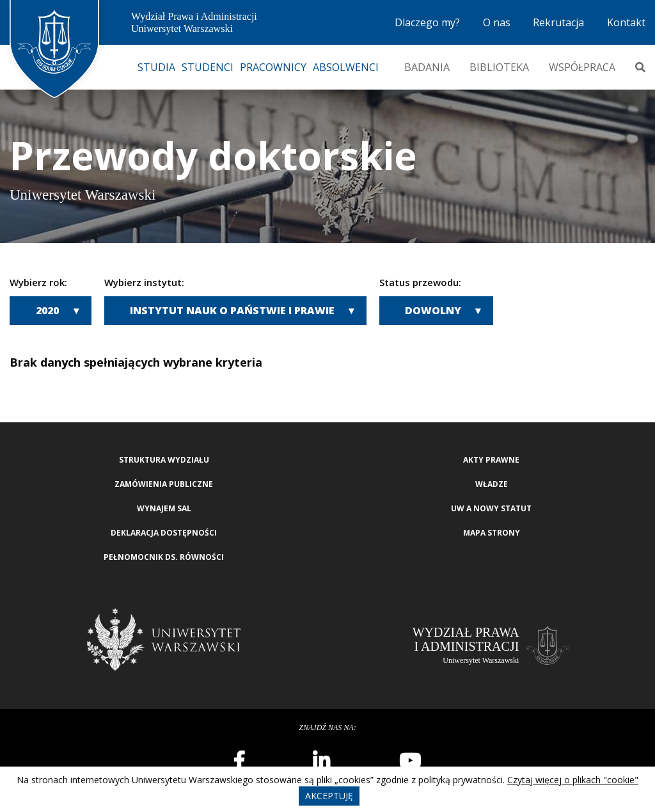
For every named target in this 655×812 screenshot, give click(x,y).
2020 (47, 310)
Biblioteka (499, 67)
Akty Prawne (491, 460)
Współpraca (582, 67)
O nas (497, 22)
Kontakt (626, 22)
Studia (156, 67)
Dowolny (433, 310)
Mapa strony (492, 533)
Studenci (208, 67)
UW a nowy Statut (491, 508)
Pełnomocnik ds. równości (164, 557)
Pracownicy (273, 67)
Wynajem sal (164, 508)
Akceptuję (329, 796)
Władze (492, 484)
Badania (427, 67)
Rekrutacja (558, 22)
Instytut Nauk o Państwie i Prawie (232, 310)
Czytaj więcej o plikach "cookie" (573, 780)
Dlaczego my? (427, 22)
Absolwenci (346, 67)
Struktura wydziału (164, 460)
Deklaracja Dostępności (164, 533)
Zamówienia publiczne (164, 484)
